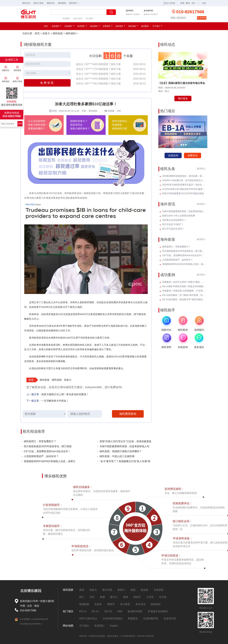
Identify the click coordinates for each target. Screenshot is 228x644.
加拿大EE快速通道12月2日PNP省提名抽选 (183, 193)
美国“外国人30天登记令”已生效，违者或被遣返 (125, 441)
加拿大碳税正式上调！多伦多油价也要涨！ (65, 394)
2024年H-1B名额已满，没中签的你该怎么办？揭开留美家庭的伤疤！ (184, 180)
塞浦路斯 (84, 604)
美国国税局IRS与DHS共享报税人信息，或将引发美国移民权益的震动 (50, 462)
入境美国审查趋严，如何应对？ (41, 456)
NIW (120, 611)
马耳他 (163, 597)
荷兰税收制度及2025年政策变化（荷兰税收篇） (48, 447)
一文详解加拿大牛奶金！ (55, 401)
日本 (92, 597)
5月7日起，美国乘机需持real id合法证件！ (47, 451)
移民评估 (26, 3)
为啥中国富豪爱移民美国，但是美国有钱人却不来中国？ (124, 447)
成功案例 (145, 26)
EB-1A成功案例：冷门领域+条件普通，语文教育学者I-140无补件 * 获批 (184, 295)
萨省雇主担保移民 (158, 611)
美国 (82, 590)
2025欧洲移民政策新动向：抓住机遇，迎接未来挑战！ (184, 176)
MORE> (201, 169)
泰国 (126, 597)
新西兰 (121, 590)
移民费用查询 (128, 414)
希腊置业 (133, 619)
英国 (133, 590)
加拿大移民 (78, 19)
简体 (182, 3)
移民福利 (71, 33)
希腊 (102, 597)
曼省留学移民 (135, 611)
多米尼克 (140, 604)
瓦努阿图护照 (151, 619)
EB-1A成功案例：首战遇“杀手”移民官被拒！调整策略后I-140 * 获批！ (184, 299)
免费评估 (193, 155)
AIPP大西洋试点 (88, 619)
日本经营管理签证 (113, 619)
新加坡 (144, 590)
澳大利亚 (107, 590)
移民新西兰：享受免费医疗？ (40, 441)
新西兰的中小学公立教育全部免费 (179, 216)
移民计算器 (38, 3)
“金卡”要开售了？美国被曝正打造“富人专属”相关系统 (125, 462)
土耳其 (150, 597)
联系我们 (99, 626)
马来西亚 (159, 590)
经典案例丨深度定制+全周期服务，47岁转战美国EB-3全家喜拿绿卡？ (184, 291)
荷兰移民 (89, 19)
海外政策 (44, 380)
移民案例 (62, 3)
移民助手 (75, 3)
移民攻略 (133, 26)
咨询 (20, 124)
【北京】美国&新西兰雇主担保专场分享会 (182, 83)
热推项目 (120, 26)
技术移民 (82, 26)
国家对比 (51, 3)
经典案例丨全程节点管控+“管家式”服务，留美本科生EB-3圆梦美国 (184, 282)
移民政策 (58, 33)
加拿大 (46, 33)
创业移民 (69, 26)
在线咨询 (173, 155)
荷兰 (82, 597)
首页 (46, 26)
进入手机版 (169, 3)
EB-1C (95, 611)
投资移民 (57, 26)
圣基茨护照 (170, 619)
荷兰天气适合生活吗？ (173, 229)
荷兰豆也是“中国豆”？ (173, 224)
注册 (204, 3)
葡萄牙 (111, 604)
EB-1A (83, 611)
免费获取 (47, 83)
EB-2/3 (108, 611)
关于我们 (157, 26)
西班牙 (137, 597)
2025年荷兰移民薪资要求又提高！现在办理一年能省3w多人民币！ (184, 185)
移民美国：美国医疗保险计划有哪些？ (121, 451)
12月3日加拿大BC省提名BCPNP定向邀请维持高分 (184, 189)
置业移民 (95, 26)
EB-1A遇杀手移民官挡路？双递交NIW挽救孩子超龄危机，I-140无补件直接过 (184, 286)
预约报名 (183, 98)
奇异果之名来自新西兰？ (174, 220)
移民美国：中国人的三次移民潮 (117, 456)
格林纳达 (156, 604)
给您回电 (202, 18)
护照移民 (108, 26)
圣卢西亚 (125, 604)
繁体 (188, 3)
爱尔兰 (114, 597)
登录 (193, 3)
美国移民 (66, 19)
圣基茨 (98, 604)
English (114, 626)
